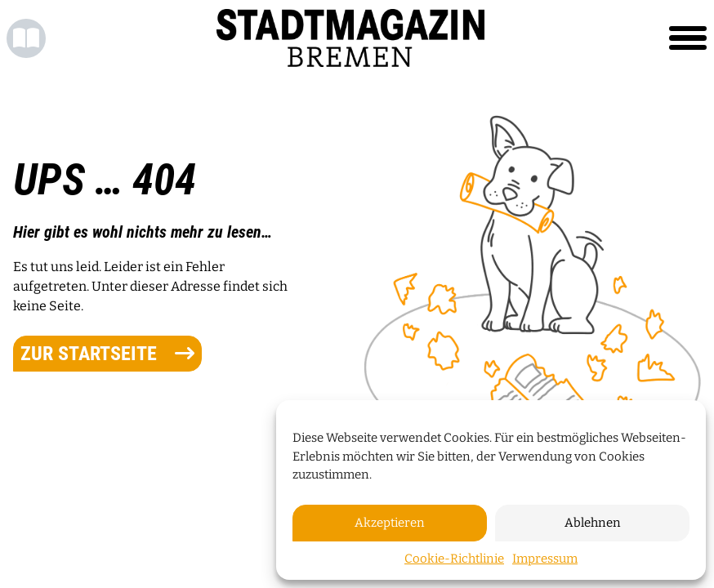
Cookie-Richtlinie (454, 559)
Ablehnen (593, 523)
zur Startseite (107, 354)
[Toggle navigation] (688, 38)
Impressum (545, 559)
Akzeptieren (390, 523)
